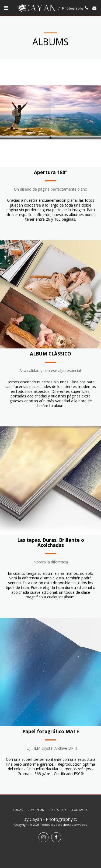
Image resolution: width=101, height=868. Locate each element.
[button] (6, 8)
